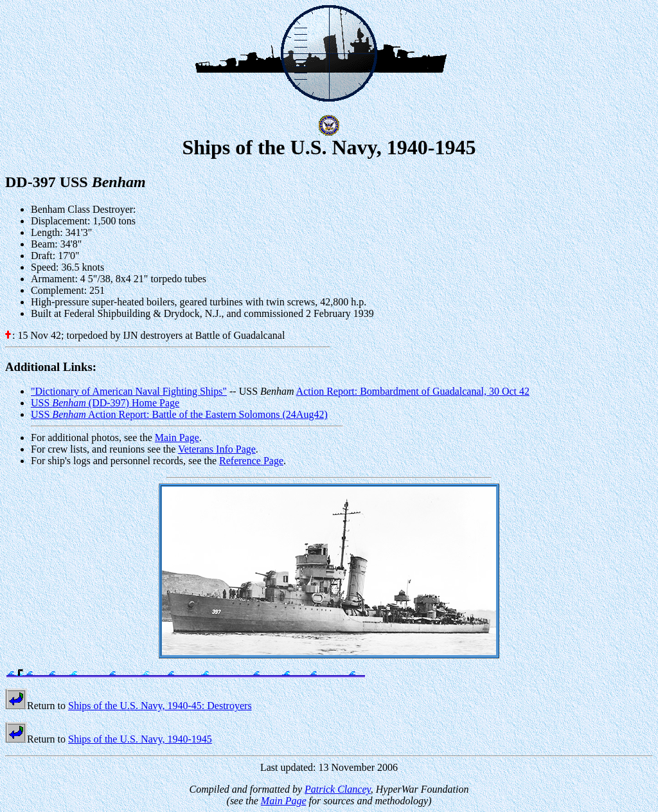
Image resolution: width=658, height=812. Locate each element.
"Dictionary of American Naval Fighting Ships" (129, 391)
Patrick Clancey (338, 789)
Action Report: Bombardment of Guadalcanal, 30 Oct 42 (413, 391)
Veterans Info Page (217, 449)
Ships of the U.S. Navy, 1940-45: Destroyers (160, 706)
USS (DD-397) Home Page (105, 403)
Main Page (177, 438)
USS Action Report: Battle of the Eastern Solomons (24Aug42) (179, 414)
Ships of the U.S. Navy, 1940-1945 (140, 739)
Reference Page (251, 461)
